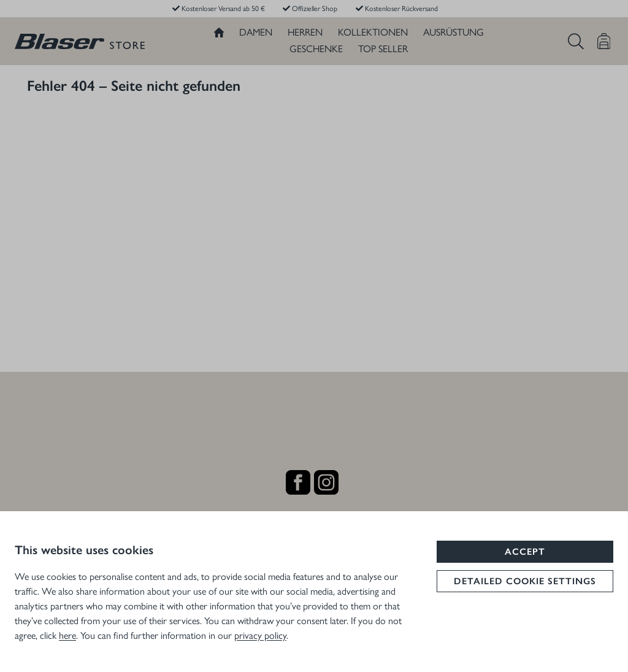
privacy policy (260, 635)
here (67, 635)
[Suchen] (576, 41)
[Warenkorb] (604, 41)
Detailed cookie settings (525, 581)
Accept (525, 552)
